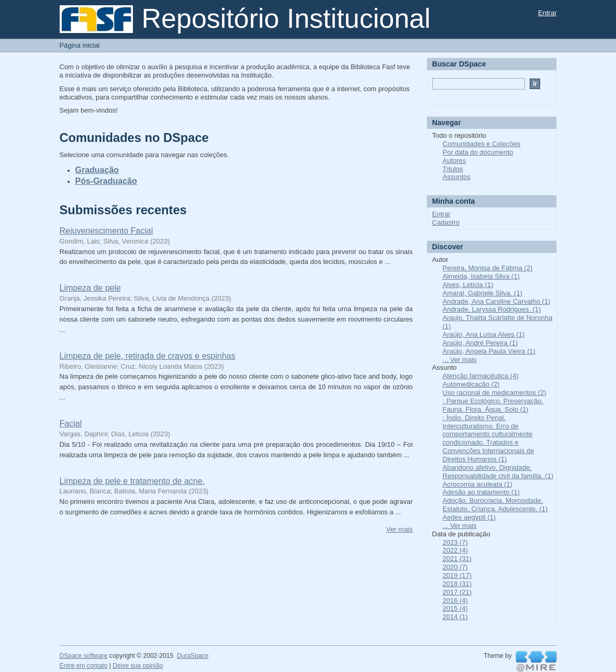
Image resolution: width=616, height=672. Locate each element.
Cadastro (446, 222)
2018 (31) (457, 584)
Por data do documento (478, 152)
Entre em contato (84, 666)
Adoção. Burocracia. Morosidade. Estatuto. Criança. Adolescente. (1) (495, 505)
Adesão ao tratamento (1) (481, 492)
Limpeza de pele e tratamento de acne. (132, 481)
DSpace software (84, 656)
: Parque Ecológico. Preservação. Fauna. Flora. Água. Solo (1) (493, 405)
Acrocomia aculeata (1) (478, 484)
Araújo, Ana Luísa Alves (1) (484, 334)
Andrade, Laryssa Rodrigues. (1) (492, 309)
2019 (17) (457, 575)
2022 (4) (455, 550)
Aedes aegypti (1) (469, 517)
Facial (71, 423)
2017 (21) (457, 592)
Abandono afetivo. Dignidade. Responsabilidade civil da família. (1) (498, 472)
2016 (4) (455, 601)
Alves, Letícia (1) (468, 285)
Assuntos (457, 177)
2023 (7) (455, 542)
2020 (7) (455, 567)
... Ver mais (460, 360)
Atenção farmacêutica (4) (481, 376)
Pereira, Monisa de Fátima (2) (488, 268)
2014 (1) (455, 617)
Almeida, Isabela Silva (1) (481, 276)
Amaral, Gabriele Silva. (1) (483, 293)
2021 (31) (457, 559)
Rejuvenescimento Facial (107, 231)
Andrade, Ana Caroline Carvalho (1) (497, 301)
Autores (455, 161)
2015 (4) (455, 608)
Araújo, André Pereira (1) (480, 343)
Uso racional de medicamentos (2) (495, 393)
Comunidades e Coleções (482, 144)
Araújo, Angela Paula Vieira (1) (489, 351)
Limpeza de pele (90, 288)
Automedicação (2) (471, 384)
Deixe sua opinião (138, 666)
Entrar (547, 13)
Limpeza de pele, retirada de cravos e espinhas (148, 356)
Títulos (453, 169)
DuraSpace (193, 656)
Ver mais (400, 529)
